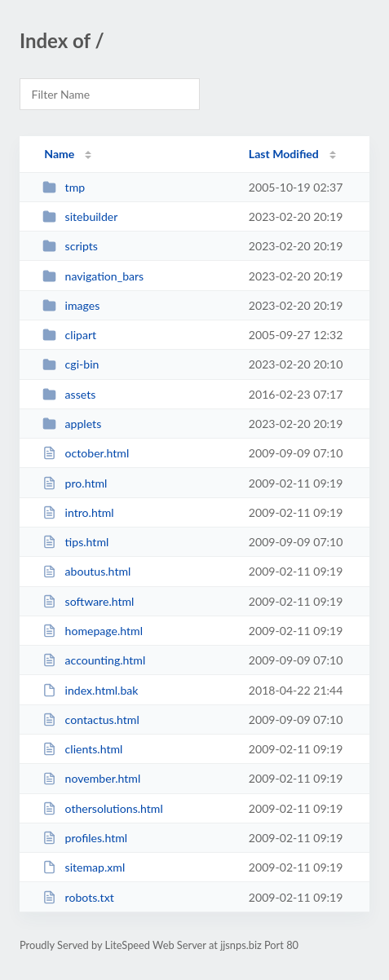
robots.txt (78, 897)
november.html (91, 778)
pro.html (75, 483)
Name (59, 154)
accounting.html (94, 660)
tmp (64, 187)
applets (72, 424)
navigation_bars (93, 276)
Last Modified (284, 154)
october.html (86, 453)
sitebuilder (80, 216)
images (71, 305)
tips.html (75, 542)
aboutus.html (86, 571)
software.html (88, 601)
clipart (69, 335)
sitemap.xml (84, 867)
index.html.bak (90, 690)
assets (69, 394)
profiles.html (85, 838)
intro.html (78, 512)
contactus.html (91, 720)
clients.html (82, 749)
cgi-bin (71, 364)
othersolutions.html (103, 808)
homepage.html (93, 631)
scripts (70, 246)
